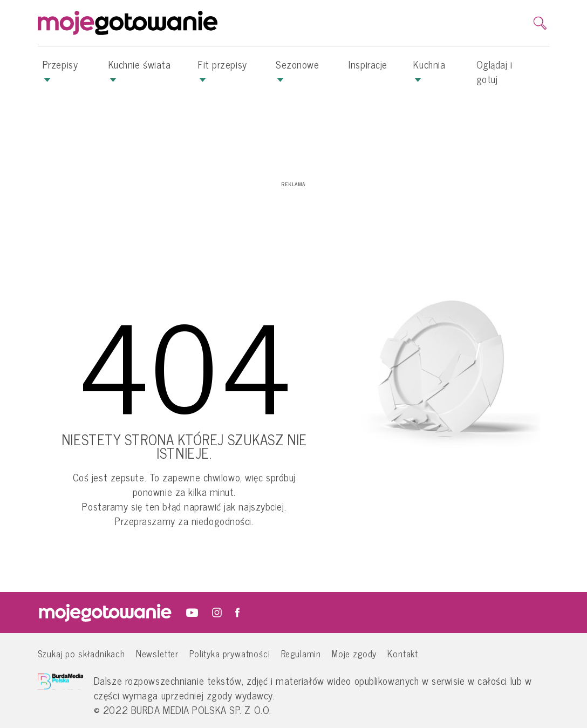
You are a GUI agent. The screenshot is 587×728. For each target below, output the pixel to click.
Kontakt (403, 653)
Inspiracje (368, 64)
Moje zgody (354, 653)
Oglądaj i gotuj (494, 72)
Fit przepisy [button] (223, 70)
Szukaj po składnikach (81, 653)
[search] (540, 23)
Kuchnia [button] (429, 70)
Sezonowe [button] (297, 70)
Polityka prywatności (230, 653)
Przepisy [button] (60, 70)
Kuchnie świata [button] (140, 70)
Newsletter (157, 653)
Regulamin (301, 653)
